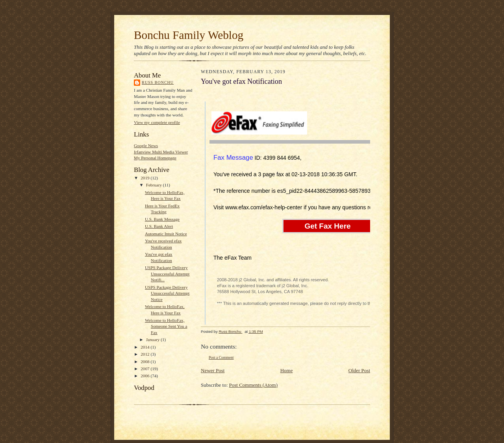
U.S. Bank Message (162, 219)
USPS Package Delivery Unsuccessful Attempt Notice (167, 293)
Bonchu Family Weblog (189, 35)
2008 (145, 362)
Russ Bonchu (158, 82)
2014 (145, 347)
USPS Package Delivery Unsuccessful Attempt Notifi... (167, 274)
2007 (145, 369)
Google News (146, 146)
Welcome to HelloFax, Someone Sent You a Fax (166, 326)
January (154, 340)
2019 (145, 178)
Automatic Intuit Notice (166, 234)
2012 (145, 354)
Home (287, 370)
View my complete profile (157, 122)
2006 (145, 376)
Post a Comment (221, 357)
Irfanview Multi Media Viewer (161, 152)
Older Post (359, 370)
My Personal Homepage (155, 158)
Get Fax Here (327, 226)
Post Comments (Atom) (254, 385)
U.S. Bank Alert (159, 226)
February (155, 185)
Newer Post (213, 370)
